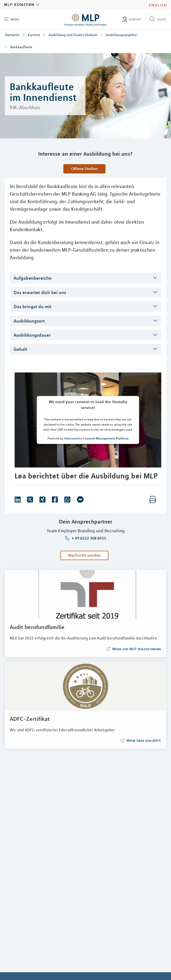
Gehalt (20, 349)
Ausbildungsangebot (121, 35)
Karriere (34, 35)
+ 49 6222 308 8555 (88, 538)
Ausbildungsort (29, 321)
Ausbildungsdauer (32, 335)
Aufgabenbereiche (33, 278)
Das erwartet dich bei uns (40, 292)
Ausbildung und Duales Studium (73, 35)
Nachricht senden (84, 555)
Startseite (12, 35)
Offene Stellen (84, 169)
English (158, 5)
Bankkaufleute (21, 47)
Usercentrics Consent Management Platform (96, 438)
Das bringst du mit (33, 306)
